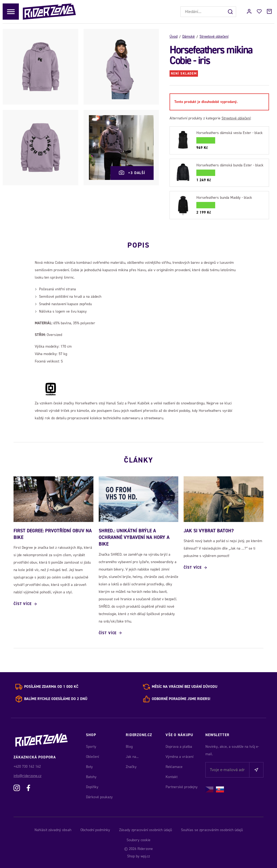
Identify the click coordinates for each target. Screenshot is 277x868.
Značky (131, 767)
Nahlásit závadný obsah (53, 830)
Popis (138, 245)
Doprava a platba (179, 747)
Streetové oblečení (214, 36)
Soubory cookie (138, 840)
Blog (129, 747)
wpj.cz (145, 856)
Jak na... (132, 757)
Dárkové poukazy (99, 797)
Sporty (91, 747)
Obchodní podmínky (95, 830)
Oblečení (92, 757)
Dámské (189, 36)
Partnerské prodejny (182, 787)
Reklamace (174, 767)
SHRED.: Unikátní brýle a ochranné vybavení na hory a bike (134, 537)
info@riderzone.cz (27, 776)
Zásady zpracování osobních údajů (146, 830)
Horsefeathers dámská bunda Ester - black (230, 165)
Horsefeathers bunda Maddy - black (224, 198)
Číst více (23, 604)
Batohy (91, 777)
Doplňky (92, 787)
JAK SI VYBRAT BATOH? (209, 531)
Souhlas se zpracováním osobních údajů (212, 830)
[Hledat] (231, 12)
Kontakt (172, 777)
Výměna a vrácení (179, 757)
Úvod (174, 36)
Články (138, 460)
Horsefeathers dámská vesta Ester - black (230, 133)
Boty (89, 767)
